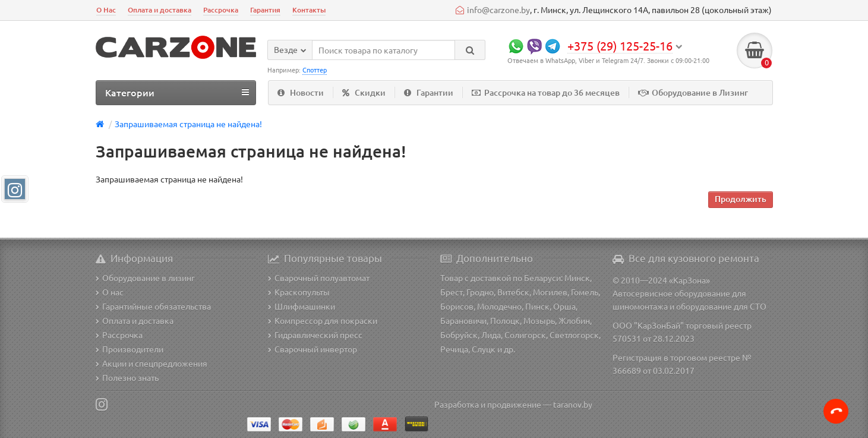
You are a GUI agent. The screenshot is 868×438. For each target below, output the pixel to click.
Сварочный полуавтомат (319, 278)
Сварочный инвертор (313, 349)
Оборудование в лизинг (145, 278)
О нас (110, 292)
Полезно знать (127, 377)
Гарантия (265, 10)
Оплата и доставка (160, 10)
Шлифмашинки (302, 306)
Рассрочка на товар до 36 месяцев (546, 92)
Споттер (315, 70)
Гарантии (429, 92)
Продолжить (741, 199)
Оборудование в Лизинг (693, 92)
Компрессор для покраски (323, 320)
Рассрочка (221, 10)
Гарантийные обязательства (153, 306)
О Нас (106, 10)
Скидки (364, 92)
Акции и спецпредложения (151, 363)
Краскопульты (299, 292)
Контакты (309, 10)
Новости (301, 92)
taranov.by (573, 404)
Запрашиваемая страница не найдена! (188, 124)
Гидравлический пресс (315, 335)
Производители (130, 349)
